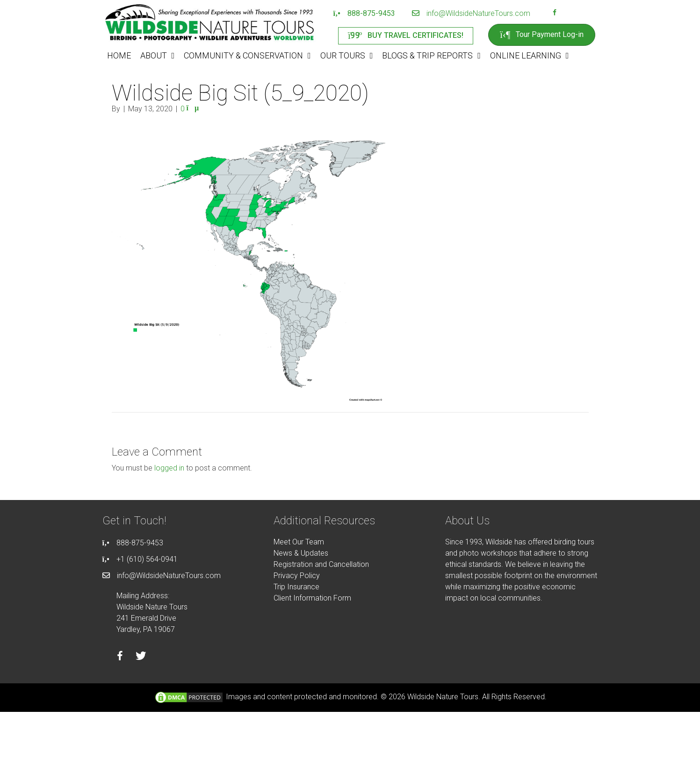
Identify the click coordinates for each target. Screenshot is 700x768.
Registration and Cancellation (321, 564)
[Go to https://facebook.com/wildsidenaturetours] (555, 14)
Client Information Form (312, 598)
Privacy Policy (297, 576)
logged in (169, 468)
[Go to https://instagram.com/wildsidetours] (567, 14)
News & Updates (301, 553)
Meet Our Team (299, 542)
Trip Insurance (296, 587)
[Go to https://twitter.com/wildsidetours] (141, 657)
